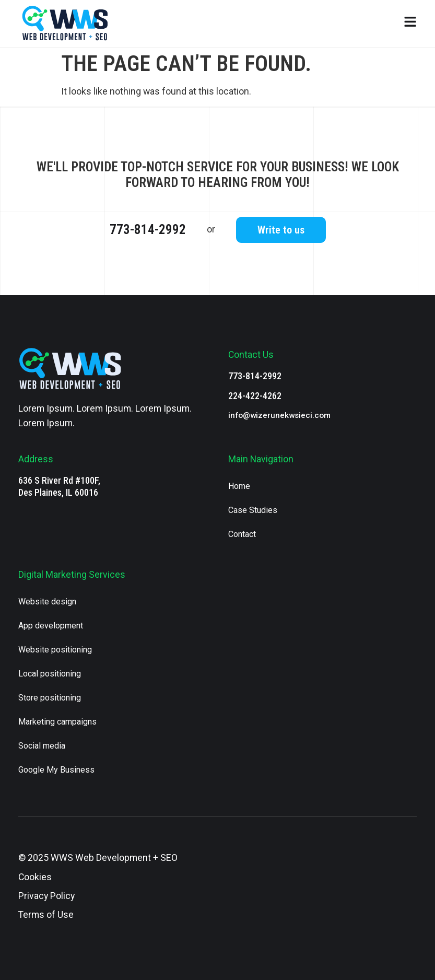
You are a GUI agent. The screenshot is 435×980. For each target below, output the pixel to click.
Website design (47, 602)
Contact (242, 534)
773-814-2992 (148, 230)
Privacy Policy (46, 896)
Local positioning (50, 674)
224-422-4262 (255, 396)
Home (239, 486)
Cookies (35, 877)
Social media (42, 746)
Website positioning (55, 650)
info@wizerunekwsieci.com (279, 415)
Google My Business (56, 770)
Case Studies (253, 510)
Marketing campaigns (57, 722)
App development (51, 626)
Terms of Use (46, 915)
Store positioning (50, 698)
